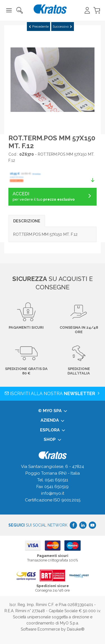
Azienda (53, 420)
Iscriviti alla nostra (53, 394)
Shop (53, 440)
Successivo (62, 27)
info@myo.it (53, 493)
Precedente (39, 27)
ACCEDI (53, 197)
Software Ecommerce (40, 629)
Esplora (53, 430)
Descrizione (27, 221)
